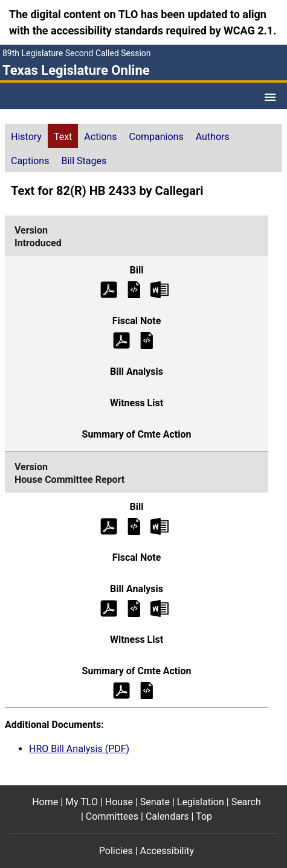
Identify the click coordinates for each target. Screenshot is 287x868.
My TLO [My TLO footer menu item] (82, 802)
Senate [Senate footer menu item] (155, 802)
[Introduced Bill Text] (134, 289)
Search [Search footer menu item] (246, 802)
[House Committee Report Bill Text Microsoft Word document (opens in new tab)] (160, 525)
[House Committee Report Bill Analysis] (134, 608)
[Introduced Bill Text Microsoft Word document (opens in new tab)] (160, 289)
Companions (156, 137)
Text (63, 137)
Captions (30, 161)
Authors (213, 137)
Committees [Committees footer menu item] (112, 816)
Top (204, 816)
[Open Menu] (270, 97)
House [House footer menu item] (119, 802)
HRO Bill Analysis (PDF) (79, 749)
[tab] (26, 136)
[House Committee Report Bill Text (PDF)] (109, 525)
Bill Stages (84, 161)
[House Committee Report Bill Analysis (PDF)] (109, 608)
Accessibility (167, 851)
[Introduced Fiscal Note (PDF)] (121, 340)
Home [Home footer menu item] (45, 802)
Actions (100, 137)
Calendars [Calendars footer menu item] (167, 816)
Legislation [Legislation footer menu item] (201, 802)
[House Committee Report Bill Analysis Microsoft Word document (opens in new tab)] (160, 608)
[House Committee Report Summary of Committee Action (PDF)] (121, 690)
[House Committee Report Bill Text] (134, 525)
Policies (116, 851)
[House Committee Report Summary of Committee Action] (147, 690)
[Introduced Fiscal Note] (147, 340)
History (26, 137)
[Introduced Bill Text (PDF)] (109, 289)
